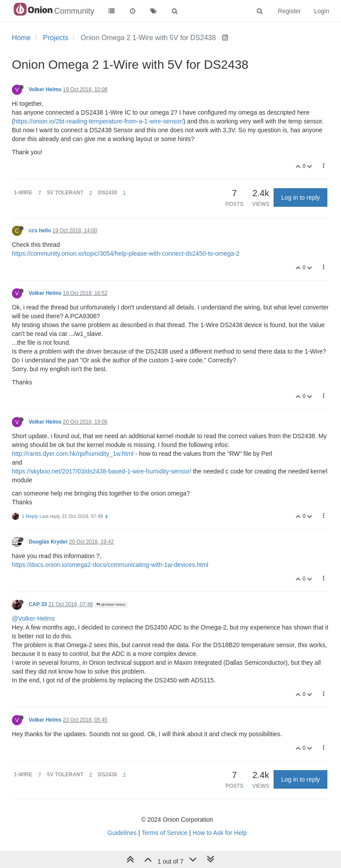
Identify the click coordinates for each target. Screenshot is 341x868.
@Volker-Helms (33, 618)
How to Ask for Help (220, 833)
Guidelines (122, 833)
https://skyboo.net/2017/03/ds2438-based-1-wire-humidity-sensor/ (102, 471)
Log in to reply (300, 197)
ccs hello (40, 231)
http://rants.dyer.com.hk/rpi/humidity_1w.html (73, 454)
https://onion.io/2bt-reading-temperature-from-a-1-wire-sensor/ (99, 121)
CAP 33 (38, 604)
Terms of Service (164, 833)
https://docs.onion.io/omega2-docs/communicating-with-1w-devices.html (110, 565)
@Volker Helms (111, 605)
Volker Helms (45, 89)
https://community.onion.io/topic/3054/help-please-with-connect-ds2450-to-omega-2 (126, 253)
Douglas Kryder (48, 542)
